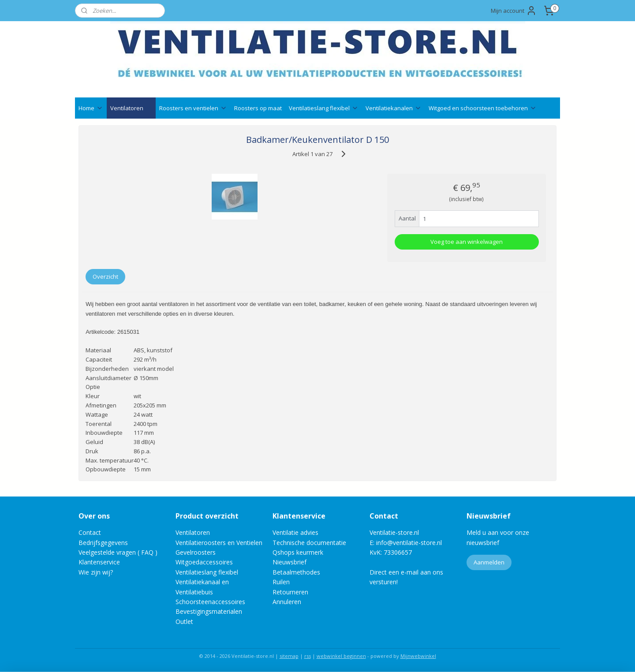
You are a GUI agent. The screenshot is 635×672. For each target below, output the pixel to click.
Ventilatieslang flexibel (324, 108)
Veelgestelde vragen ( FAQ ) (118, 552)
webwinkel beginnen (341, 656)
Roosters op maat (258, 108)
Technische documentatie (309, 543)
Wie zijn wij (94, 572)
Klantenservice (99, 562)
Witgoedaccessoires (204, 562)
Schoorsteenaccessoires (210, 602)
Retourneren (290, 592)
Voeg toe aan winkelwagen (467, 242)
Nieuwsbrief (289, 562)
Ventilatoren (131, 108)
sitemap (289, 656)
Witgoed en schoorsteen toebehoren (483, 108)
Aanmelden (489, 562)
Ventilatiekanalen (394, 108)
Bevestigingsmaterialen (209, 611)
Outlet (185, 622)
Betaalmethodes (296, 572)
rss (308, 656)
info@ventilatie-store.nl (409, 543)
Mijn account (514, 11)
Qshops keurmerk (298, 552)
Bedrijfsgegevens (103, 543)
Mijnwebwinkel (418, 656)
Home (91, 108)
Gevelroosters (196, 552)
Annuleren (287, 602)
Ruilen (281, 582)
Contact (90, 532)
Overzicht (105, 276)
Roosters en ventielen (193, 108)
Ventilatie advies (295, 532)
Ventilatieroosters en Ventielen (219, 543)
